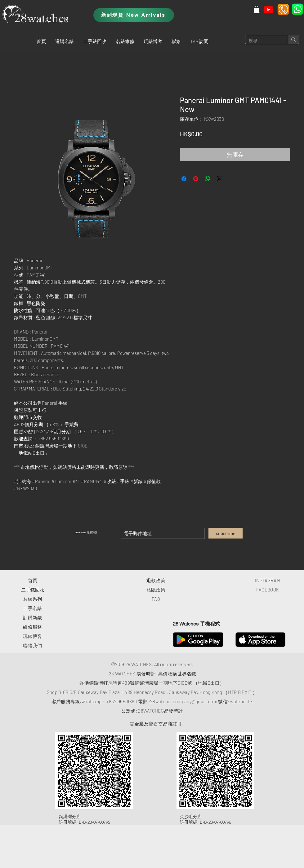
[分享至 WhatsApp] (208, 179)
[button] (65, 41)
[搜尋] (262, 41)
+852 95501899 (122, 701)
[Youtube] (268, 9)
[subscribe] (226, 533)
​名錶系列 (32, 599)
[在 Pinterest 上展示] (196, 179)
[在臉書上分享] (184, 179)
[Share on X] (219, 179)
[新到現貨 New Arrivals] (134, 15)
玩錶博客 (32, 636)
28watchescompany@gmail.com (184, 701)
